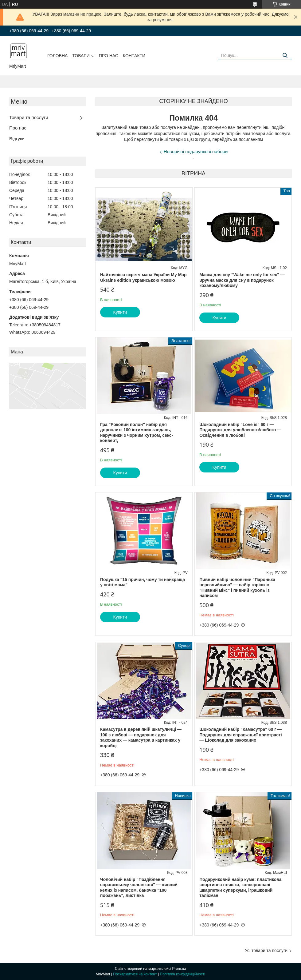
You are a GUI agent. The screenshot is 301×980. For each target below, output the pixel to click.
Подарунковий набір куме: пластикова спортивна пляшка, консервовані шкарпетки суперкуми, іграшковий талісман (240, 888)
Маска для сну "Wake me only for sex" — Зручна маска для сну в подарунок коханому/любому (242, 280)
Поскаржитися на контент (135, 974)
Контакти (134, 56)
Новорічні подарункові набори (196, 151)
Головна (57, 56)
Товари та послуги (29, 117)
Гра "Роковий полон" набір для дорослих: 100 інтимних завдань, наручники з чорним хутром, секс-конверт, (137, 433)
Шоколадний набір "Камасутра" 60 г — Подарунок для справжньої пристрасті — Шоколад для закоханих (241, 735)
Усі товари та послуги (266, 950)
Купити (120, 312)
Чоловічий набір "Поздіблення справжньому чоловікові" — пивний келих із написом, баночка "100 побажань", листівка (139, 888)
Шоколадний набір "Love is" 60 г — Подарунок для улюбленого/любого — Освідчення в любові (240, 430)
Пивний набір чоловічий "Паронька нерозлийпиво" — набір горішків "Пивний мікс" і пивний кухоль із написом (237, 588)
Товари (81, 56)
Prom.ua (179, 969)
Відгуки (17, 139)
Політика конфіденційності (183, 974)
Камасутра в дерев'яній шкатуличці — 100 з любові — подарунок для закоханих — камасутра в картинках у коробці (141, 737)
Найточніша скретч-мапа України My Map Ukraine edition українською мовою (143, 277)
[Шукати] (285, 56)
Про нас (109, 56)
